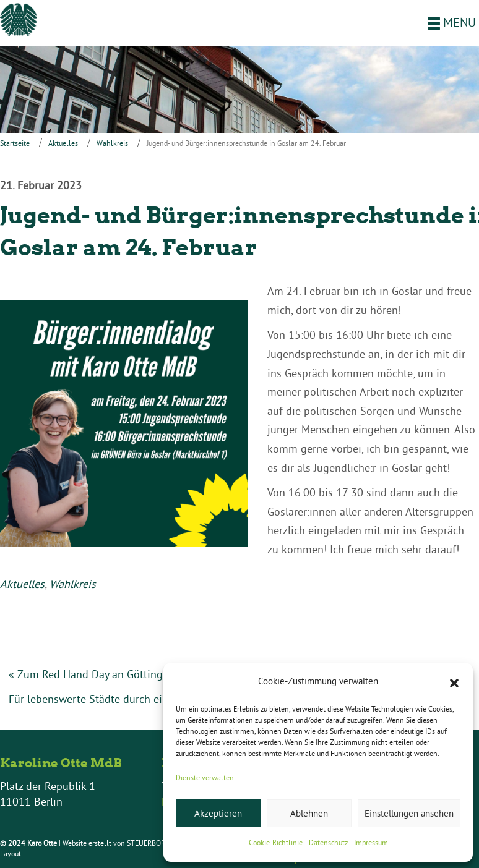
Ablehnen (309, 813)
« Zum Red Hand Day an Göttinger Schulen (111, 674)
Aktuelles (63, 143)
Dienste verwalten (205, 777)
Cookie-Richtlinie (276, 842)
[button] (454, 682)
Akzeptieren (218, 813)
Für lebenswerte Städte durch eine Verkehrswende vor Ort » (152, 699)
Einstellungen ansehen (409, 813)
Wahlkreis (112, 143)
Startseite (15, 143)
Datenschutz (328, 842)
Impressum (371, 842)
